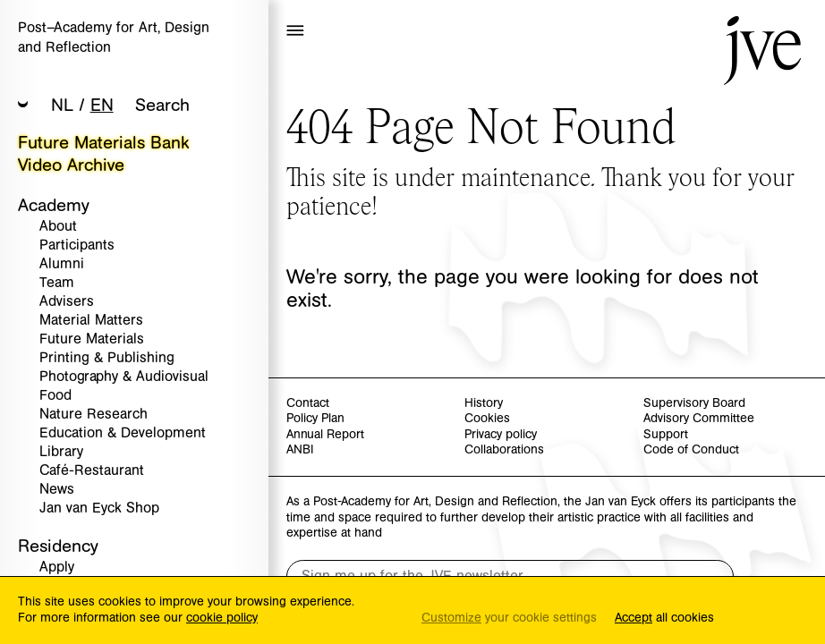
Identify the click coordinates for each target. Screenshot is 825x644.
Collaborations (504, 450)
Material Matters (91, 321)
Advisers (67, 302)
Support (666, 435)
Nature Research (94, 415)
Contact (308, 404)
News (57, 490)
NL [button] (62, 105)
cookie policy (222, 618)
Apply (57, 568)
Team (57, 283)
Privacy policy (501, 435)
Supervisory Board (694, 404)
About (58, 227)
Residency (58, 546)
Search (162, 105)
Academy (54, 205)
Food (55, 396)
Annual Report (325, 435)
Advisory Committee (699, 419)
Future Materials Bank (103, 143)
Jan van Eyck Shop (99, 508)
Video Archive (71, 165)
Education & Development (123, 433)
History (484, 404)
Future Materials (92, 339)
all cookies (664, 619)
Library (61, 452)
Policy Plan (315, 419)
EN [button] (102, 105)
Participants (77, 246)
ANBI (300, 450)
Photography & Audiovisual (124, 377)
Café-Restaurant (92, 471)
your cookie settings (509, 619)
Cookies (487, 419)
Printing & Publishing (107, 358)
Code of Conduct (691, 450)
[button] (23, 106)
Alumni (62, 264)
